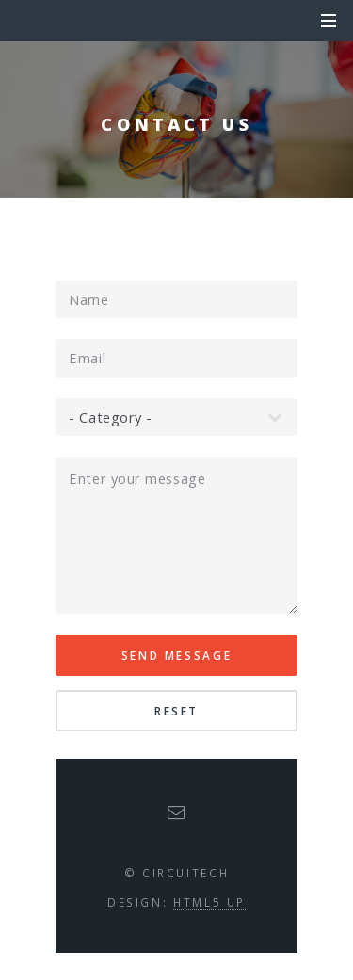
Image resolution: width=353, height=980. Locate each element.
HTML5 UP (209, 902)
